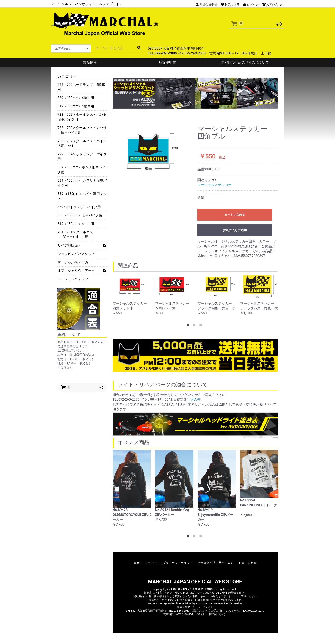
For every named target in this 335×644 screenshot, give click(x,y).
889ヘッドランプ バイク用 (79, 207)
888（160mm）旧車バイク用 (80, 215)
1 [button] (189, 326)
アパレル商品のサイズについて (245, 62)
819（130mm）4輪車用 (76, 106)
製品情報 (90, 62)
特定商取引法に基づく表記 (216, 563)
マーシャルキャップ (73, 279)
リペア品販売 (69, 245)
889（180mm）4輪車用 (76, 98)
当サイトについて (145, 563)
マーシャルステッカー (75, 262)
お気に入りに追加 (235, 230)
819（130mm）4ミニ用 (76, 224)
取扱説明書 (167, 62)
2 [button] (195, 326)
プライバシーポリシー (178, 563)
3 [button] (201, 326)
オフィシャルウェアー (76, 271)
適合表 (195, 399)
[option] (153, 152)
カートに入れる (235, 215)
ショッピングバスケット (76, 254)
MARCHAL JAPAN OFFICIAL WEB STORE (195, 582)
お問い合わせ (248, 563)
